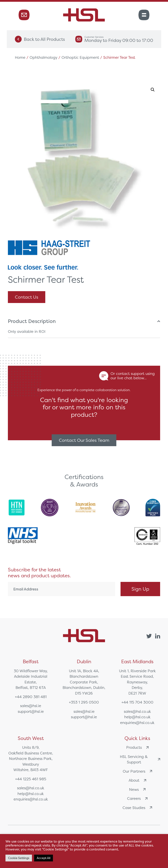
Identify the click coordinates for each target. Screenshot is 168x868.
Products (137, 747)
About (137, 780)
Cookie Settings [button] (19, 858)
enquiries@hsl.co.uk (137, 723)
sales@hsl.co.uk (137, 711)
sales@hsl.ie (31, 706)
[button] (153, 90)
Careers (137, 798)
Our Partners (137, 771)
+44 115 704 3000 (137, 702)
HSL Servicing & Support (140, 759)
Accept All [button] (44, 858)
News (137, 789)
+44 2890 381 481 (31, 697)
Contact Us (27, 297)
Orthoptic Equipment (80, 57)
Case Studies (137, 808)
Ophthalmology (43, 57)
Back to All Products (40, 39)
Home (20, 57)
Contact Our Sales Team (84, 440)
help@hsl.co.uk (137, 717)
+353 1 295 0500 (84, 702)
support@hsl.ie (31, 711)
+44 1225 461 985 (31, 779)
